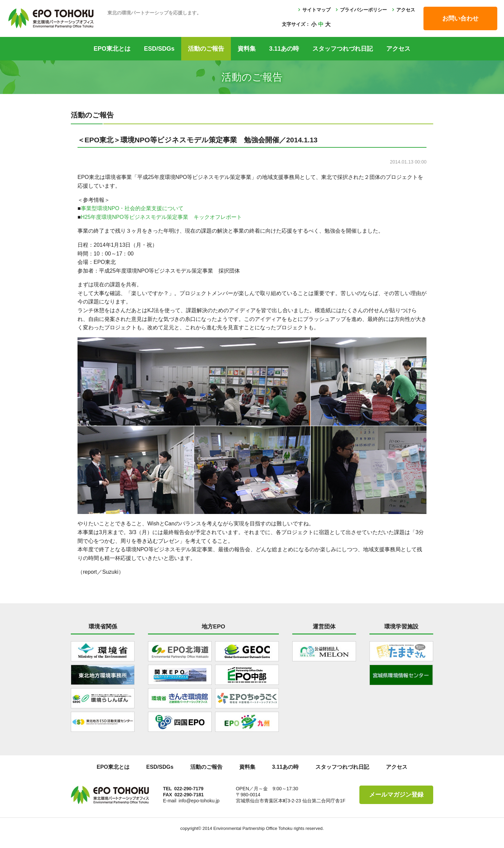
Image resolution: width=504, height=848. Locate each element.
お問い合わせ (460, 18)
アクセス (406, 10)
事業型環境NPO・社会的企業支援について (132, 208)
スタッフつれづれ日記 (343, 49)
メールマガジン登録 (396, 795)
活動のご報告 (206, 49)
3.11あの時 (284, 49)
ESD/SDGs (159, 49)
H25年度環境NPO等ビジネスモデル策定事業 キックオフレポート (161, 217)
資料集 (247, 49)
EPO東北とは (112, 49)
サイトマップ (316, 10)
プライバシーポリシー (363, 10)
